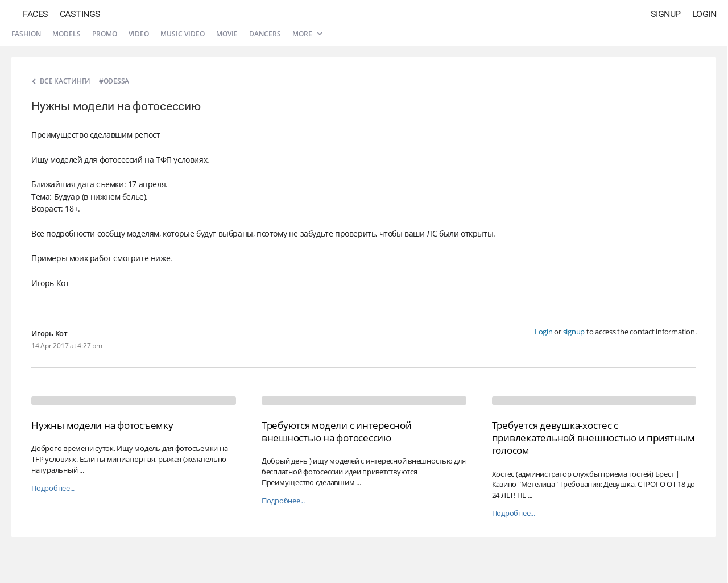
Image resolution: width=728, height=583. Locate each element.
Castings (80, 14)
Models (67, 34)
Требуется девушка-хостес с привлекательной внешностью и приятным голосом (593, 438)
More (307, 34)
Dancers (265, 34)
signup (574, 332)
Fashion (26, 34)
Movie (227, 34)
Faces (36, 14)
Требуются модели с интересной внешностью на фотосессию (337, 431)
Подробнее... (53, 488)
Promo (105, 34)
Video (139, 34)
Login (704, 14)
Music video (183, 34)
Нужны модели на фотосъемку (102, 425)
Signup (666, 14)
